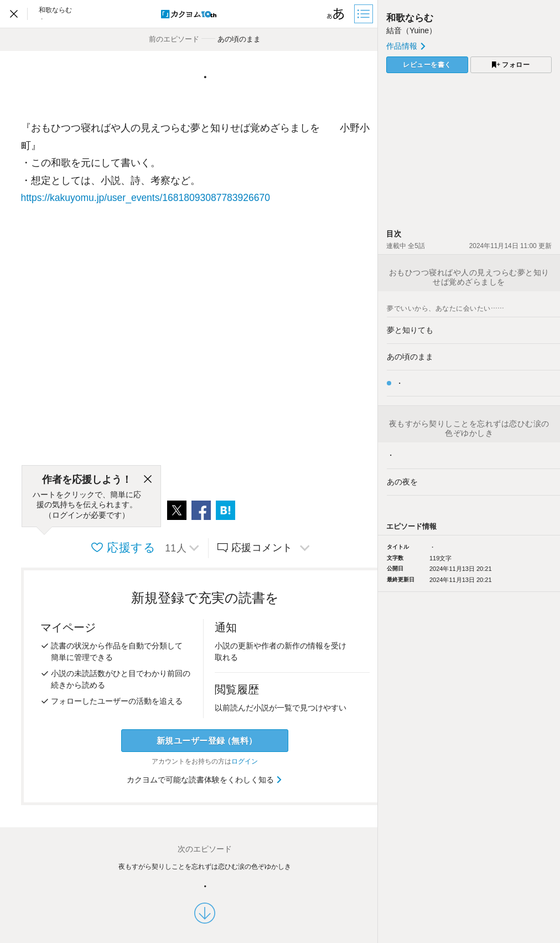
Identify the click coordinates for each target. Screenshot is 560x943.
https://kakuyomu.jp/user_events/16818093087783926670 (146, 198)
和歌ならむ (410, 18)
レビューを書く (427, 65)
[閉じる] (148, 480)
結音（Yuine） (411, 30)
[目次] (365, 14)
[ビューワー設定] (336, 14)
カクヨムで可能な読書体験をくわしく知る (205, 780)
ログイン (245, 761)
